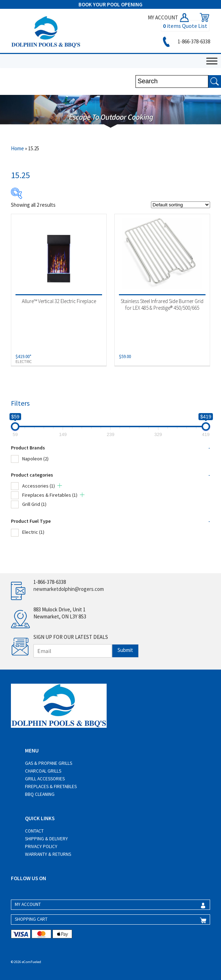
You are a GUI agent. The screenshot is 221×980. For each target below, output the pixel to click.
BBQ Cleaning (40, 794)
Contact (34, 831)
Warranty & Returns (48, 854)
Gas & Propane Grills (49, 763)
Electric (33, 532)
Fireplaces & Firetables (50, 495)
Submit (125, 650)
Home (17, 148)
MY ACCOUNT (169, 17)
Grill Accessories (45, 779)
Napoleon (35, 459)
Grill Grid (34, 504)
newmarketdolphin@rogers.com (69, 589)
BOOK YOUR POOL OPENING (110, 4)
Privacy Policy (41, 846)
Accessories (39, 486)
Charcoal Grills (43, 771)
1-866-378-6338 (185, 41)
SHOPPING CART (31, 919)
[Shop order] (181, 205)
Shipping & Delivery (46, 839)
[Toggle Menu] (212, 61)
